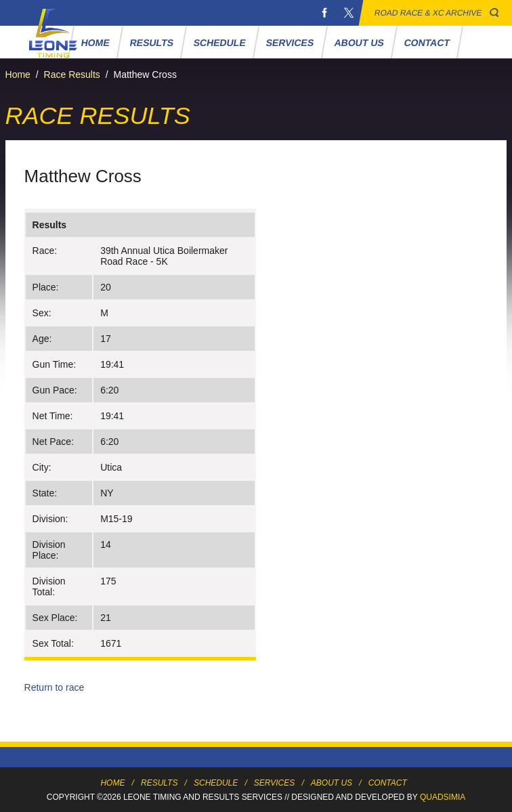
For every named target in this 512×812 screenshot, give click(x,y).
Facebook (324, 13)
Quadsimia (443, 797)
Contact (427, 43)
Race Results (72, 74)
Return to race (55, 687)
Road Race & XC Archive (428, 13)
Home (96, 43)
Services (290, 43)
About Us (359, 43)
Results (152, 43)
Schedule (220, 43)
